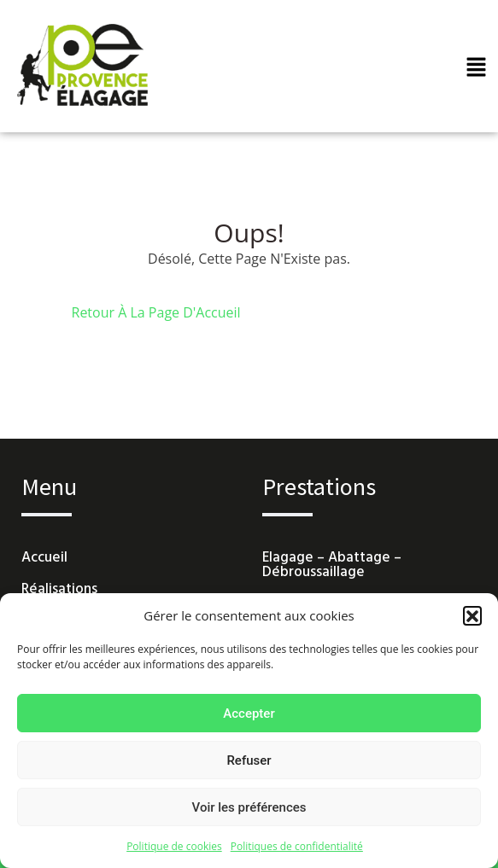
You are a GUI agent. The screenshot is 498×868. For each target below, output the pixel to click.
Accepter (249, 714)
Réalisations (59, 589)
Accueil (44, 558)
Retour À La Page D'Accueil (156, 312)
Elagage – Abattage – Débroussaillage (332, 565)
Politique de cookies (174, 846)
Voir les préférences (249, 807)
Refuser (249, 760)
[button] (472, 615)
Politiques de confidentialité (297, 846)
